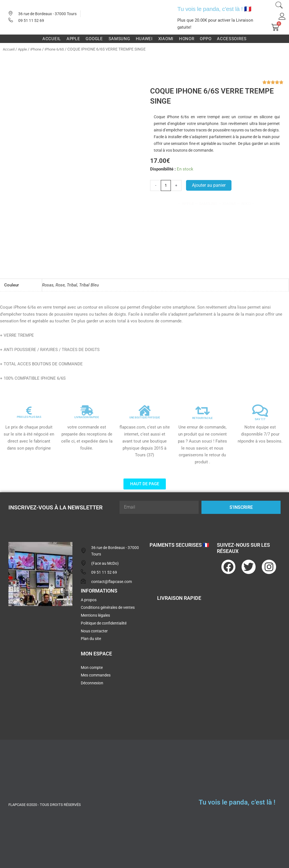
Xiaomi (166, 39)
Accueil (52, 39)
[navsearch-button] (279, 6)
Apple (73, 39)
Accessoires (232, 39)
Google (94, 39)
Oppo (206, 39)
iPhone (38, 49)
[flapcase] (40, 652)
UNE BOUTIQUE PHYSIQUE (145, 415)
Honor (187, 39)
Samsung (119, 39)
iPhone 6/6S (58, 49)
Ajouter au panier (210, 185)
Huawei (144, 39)
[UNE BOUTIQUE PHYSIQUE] (144, 409)
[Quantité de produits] (166, 186)
